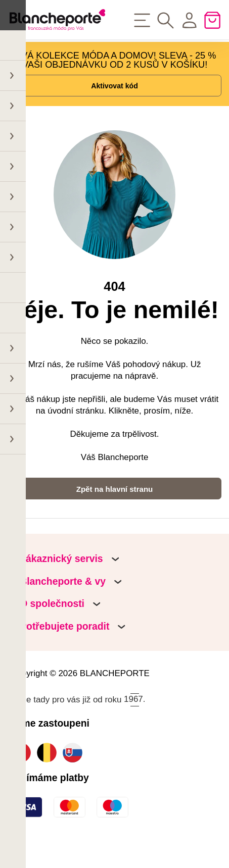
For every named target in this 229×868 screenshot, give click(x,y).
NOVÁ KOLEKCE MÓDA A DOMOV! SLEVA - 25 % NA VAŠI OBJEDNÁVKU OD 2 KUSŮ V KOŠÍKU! (112, 64)
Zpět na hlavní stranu (114, 512)
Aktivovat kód (114, 96)
